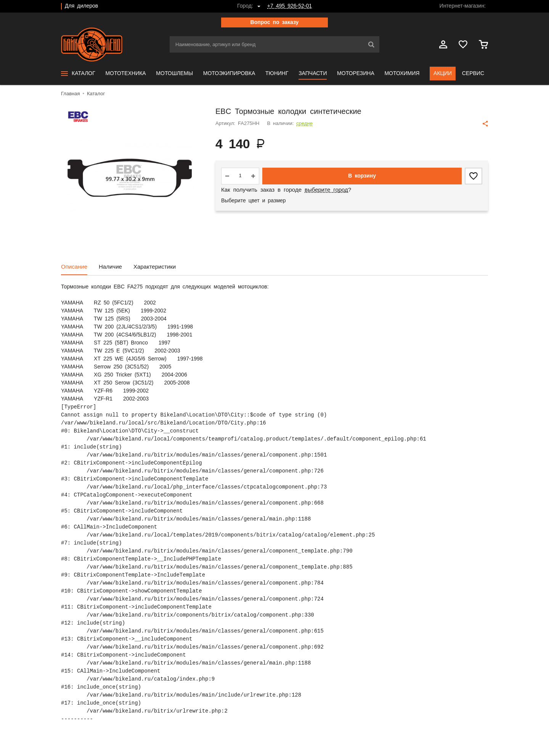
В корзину (362, 176)
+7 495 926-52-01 (290, 6)
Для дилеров (81, 6)
